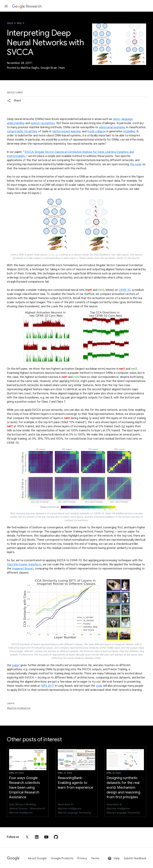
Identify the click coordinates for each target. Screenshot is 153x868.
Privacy (82, 858)
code (99, 686)
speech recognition (43, 123)
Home (10, 23)
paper (16, 665)
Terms (95, 858)
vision (116, 119)
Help (114, 858)
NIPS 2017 (48, 686)
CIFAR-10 (125, 290)
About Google (37, 858)
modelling (129, 131)
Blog (19, 23)
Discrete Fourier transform (24, 564)
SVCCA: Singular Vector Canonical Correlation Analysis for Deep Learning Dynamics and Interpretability (70, 154)
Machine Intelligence (19, 708)
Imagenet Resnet (23, 569)
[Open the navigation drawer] (6, 6)
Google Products (62, 858)
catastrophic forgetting (22, 131)
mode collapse (96, 131)
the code (136, 164)
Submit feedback (135, 858)
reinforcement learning (66, 131)
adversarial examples (112, 127)
